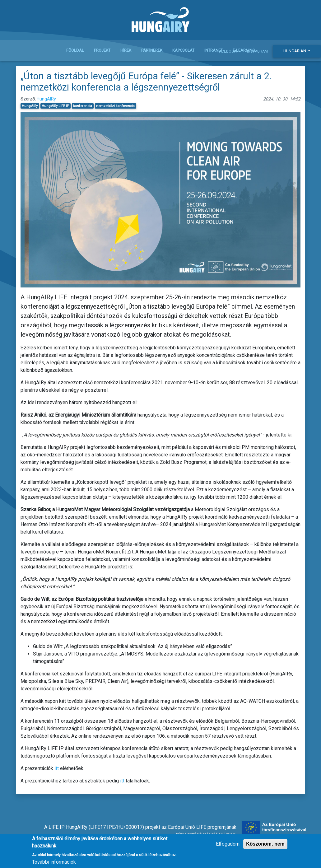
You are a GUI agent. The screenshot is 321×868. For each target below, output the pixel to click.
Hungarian (295, 51)
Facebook (227, 51)
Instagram (257, 51)
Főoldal (75, 50)
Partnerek (152, 50)
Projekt (102, 50)
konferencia (83, 106)
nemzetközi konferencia (115, 106)
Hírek (126, 50)
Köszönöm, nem (265, 847)
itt (57, 768)
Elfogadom (228, 847)
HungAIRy (46, 99)
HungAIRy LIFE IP (55, 106)
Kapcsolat (183, 50)
